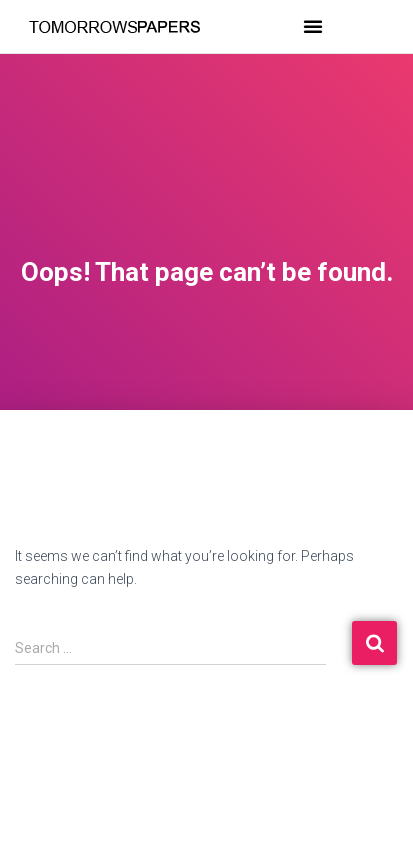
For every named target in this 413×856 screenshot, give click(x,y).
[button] (313, 26)
